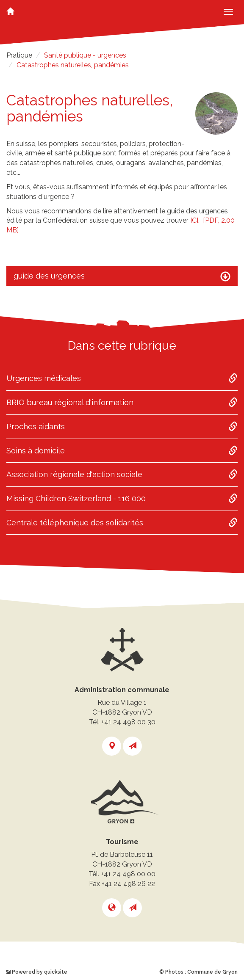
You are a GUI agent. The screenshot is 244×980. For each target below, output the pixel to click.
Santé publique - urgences (85, 55)
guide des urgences (122, 276)
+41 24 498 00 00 (128, 874)
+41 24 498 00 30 (128, 722)
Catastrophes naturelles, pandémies (73, 65)
